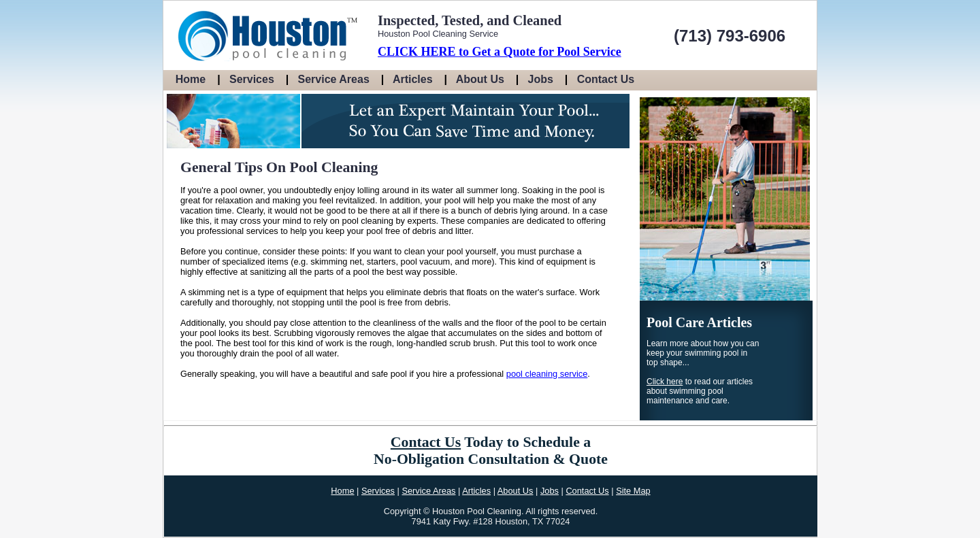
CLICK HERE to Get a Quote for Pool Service (500, 52)
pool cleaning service (547, 374)
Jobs (541, 79)
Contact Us (606, 79)
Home (191, 79)
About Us (480, 79)
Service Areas (334, 79)
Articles (413, 79)
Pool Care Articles (699, 322)
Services (252, 79)
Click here (665, 382)
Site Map (633, 491)
